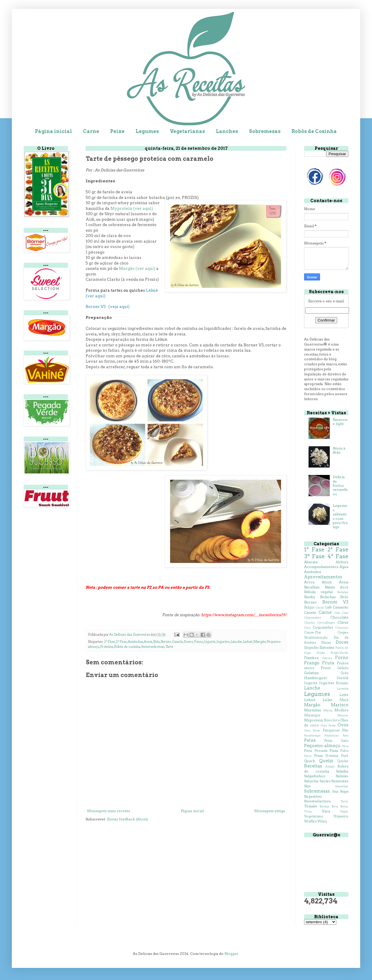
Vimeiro (341, 816)
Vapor (344, 811)
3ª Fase (121, 642)
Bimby (310, 597)
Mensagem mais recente (109, 811)
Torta (335, 806)
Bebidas (343, 592)
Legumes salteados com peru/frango (340, 516)
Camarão (341, 607)
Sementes (340, 781)
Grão (344, 673)
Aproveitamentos (323, 577)
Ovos (343, 725)
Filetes (327, 658)
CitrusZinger (326, 623)
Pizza (334, 751)
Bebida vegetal (318, 592)
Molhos (341, 710)
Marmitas (313, 710)
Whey (322, 821)
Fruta (328, 663)
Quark (310, 761)
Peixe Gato (336, 741)
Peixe (117, 131)
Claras (343, 622)
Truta (308, 811)
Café (328, 607)
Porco (308, 756)
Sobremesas (265, 131)
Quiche (343, 761)
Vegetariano (314, 816)
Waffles (310, 821)
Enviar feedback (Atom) (128, 819)
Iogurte (210, 642)
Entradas (327, 647)
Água (344, 567)
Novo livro (332, 720)
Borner (166, 642)
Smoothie (342, 786)
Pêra (345, 746)
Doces (188, 642)
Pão (345, 730)
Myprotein (314, 720)
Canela (177, 642)
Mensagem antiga (270, 811)
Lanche (236, 642)
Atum (327, 582)
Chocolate (339, 617)
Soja (335, 792)
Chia (345, 613)
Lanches (227, 131)
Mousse (343, 715)
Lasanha (343, 688)
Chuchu (309, 623)
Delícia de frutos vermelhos (340, 485)
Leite (344, 695)
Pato (346, 735)
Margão (260, 642)
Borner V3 (335, 602)
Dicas (326, 642)
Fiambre (311, 658)
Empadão (311, 648)
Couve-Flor (313, 633)
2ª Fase (110, 642)
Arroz (309, 582)
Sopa (344, 791)
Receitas (313, 766)
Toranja (324, 806)
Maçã (344, 700)
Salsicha (311, 781)
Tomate (311, 806)
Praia (318, 756)
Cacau (320, 607)
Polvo (344, 751)
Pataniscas (332, 735)
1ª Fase (314, 550)
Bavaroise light (340, 422)
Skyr (307, 786)
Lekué (248, 642)
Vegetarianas (187, 131)
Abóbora (342, 562)
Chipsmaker (313, 618)
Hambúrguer (316, 678)
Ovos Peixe (312, 730)
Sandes (325, 781)
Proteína (107, 647)
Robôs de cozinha (127, 647)
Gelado (343, 668)
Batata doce (337, 587)
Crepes (343, 633)
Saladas (342, 771)
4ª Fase (338, 556)
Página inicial (53, 131)
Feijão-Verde (340, 653)
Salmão (342, 776)
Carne (91, 131)
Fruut (326, 668)
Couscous (342, 628)
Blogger (231, 954)
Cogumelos (323, 627)
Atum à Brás (339, 450)
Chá (337, 613)
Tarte (169, 647)
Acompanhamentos (321, 567)
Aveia (148, 642)
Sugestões (313, 796)
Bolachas (328, 597)
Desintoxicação (316, 638)
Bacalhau (312, 587)
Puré (345, 756)
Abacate (311, 562)
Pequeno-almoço (322, 746)
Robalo (330, 766)
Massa (328, 710)
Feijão (321, 653)
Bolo (156, 642)
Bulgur (309, 607)
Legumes (147, 131)
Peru (308, 751)
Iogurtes (223, 642)
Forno (199, 642)
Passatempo (312, 735)
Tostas (344, 806)
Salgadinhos (315, 776)
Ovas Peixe (328, 725)
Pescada (321, 751)
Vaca (326, 811)
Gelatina (311, 673)
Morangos (312, 715)
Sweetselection (153, 647)
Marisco (340, 705)
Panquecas (331, 730)
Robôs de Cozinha (314, 131)
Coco (307, 628)
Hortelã (342, 678)
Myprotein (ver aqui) (132, 208)
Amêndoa (135, 642)
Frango (312, 663)
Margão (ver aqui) (137, 268)
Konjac (342, 683)
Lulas (327, 700)
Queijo (326, 761)
